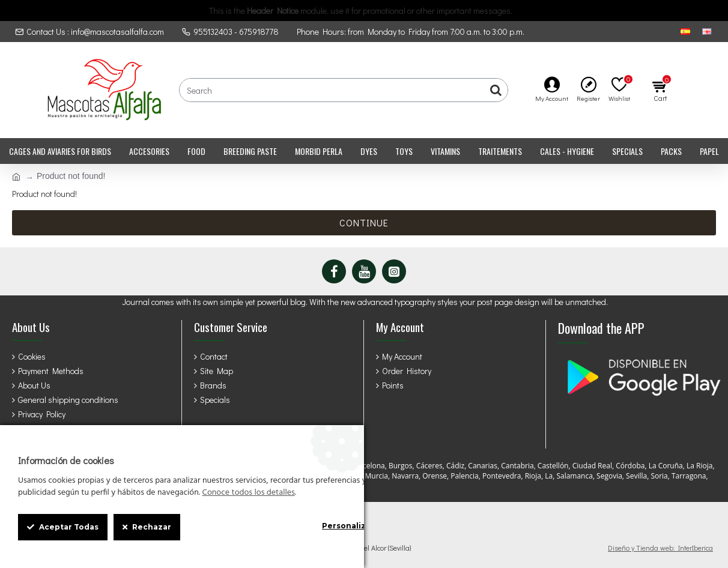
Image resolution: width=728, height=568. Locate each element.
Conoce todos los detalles (248, 493)
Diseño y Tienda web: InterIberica (660, 548)
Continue (364, 222)
